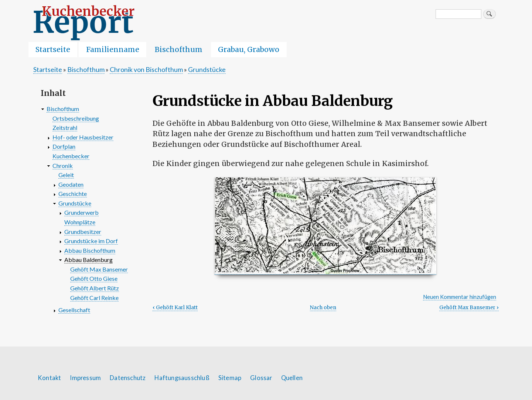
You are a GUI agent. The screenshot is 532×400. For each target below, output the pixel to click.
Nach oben (323, 308)
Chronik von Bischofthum (146, 69)
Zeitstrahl (65, 127)
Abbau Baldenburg (88, 260)
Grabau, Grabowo (249, 49)
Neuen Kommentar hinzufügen (460, 297)
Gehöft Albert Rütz (95, 288)
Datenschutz (128, 378)
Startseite (53, 49)
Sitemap (230, 378)
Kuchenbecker (71, 156)
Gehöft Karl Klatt (175, 308)
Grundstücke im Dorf (91, 241)
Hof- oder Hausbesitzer (83, 137)
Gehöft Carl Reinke (94, 298)
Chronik (63, 165)
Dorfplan (64, 146)
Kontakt (49, 378)
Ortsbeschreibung (76, 118)
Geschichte (73, 194)
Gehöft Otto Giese (94, 278)
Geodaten (71, 184)
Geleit (66, 175)
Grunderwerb (81, 212)
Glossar (261, 378)
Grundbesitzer (83, 232)
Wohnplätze (80, 222)
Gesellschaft (74, 310)
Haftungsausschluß (182, 378)
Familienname (113, 49)
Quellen (292, 378)
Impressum (85, 378)
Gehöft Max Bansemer (469, 308)
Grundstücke (207, 69)
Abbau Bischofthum (90, 250)
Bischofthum (179, 49)
